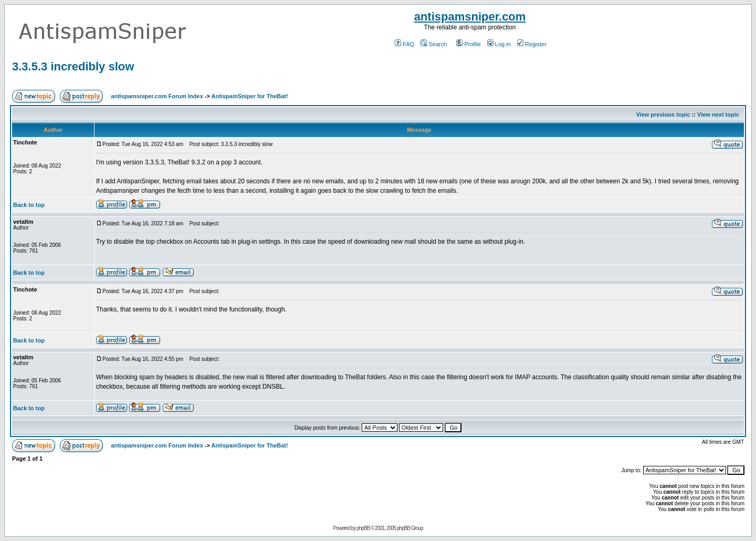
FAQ (405, 44)
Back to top (29, 205)
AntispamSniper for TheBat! (250, 96)
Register (532, 44)
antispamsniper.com (470, 17)
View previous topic (663, 115)
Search (434, 44)
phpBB (363, 528)
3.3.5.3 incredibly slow (73, 66)
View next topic (718, 115)
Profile (468, 44)
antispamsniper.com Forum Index (157, 96)
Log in (499, 44)
